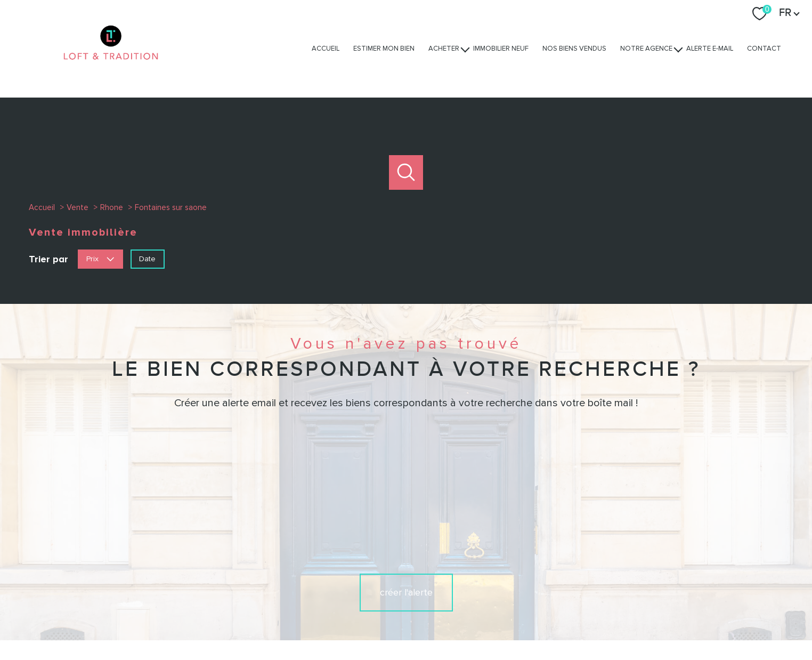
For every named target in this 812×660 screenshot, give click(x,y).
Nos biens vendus (574, 49)
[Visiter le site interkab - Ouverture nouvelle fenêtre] (619, 579)
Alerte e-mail (710, 49)
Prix (100, 258)
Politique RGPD (594, 621)
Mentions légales (469, 621)
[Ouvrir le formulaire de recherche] (406, 172)
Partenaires (547, 621)
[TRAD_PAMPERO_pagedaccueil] (111, 70)
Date (147, 258)
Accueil (326, 49)
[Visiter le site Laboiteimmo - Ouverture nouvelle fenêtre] (406, 642)
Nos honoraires (368, 621)
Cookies (637, 621)
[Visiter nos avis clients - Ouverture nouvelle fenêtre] (690, 579)
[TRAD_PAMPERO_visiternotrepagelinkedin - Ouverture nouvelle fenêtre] (442, 580)
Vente (78, 207)
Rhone (112, 207)
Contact (764, 49)
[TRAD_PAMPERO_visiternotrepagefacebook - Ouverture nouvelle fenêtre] (370, 580)
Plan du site (417, 621)
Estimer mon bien (384, 49)
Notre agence (646, 49)
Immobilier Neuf (501, 49)
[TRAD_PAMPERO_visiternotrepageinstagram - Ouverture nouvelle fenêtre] (406, 580)
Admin (512, 621)
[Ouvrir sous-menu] (465, 49)
